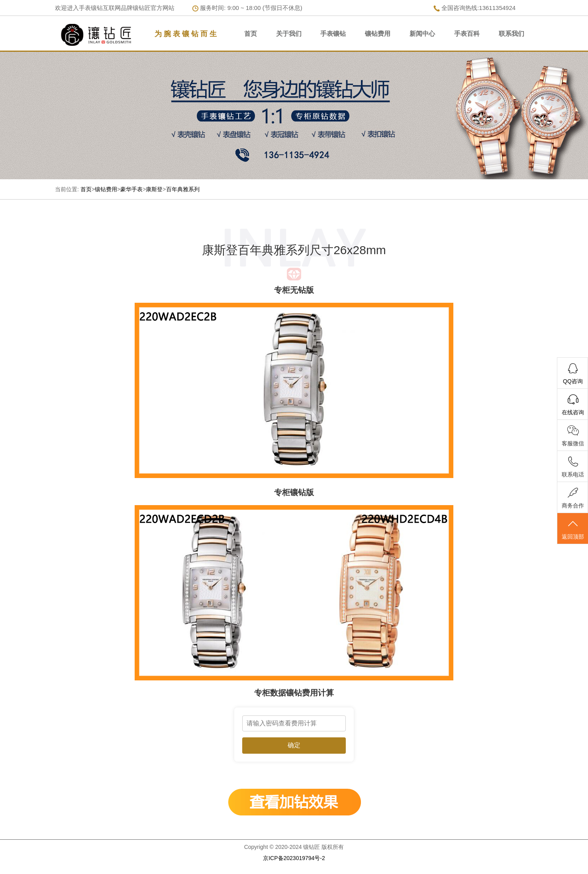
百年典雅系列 (183, 189)
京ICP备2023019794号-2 (294, 858)
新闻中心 (422, 34)
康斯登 (154, 189)
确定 (294, 745)
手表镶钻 (333, 34)
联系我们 (512, 34)
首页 (251, 34)
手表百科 (467, 34)
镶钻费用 (378, 34)
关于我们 (289, 34)
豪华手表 (131, 189)
